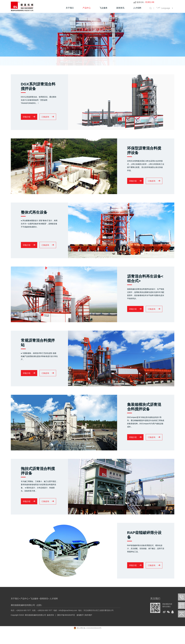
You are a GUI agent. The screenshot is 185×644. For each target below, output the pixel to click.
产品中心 (87, 8)
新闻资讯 (120, 8)
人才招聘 (137, 8)
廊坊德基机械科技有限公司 (35, 628)
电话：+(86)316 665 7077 (21, 624)
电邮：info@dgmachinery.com (65, 624)
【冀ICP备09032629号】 (66, 628)
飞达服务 (104, 8)
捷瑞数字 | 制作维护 (84, 628)
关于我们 (70, 8)
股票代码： (145, 2)
